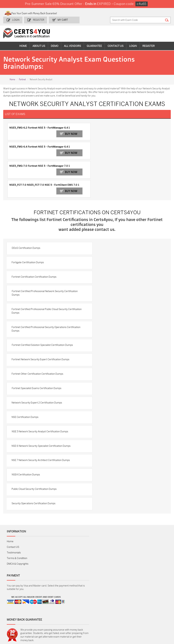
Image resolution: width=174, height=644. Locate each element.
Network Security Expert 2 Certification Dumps (37, 366)
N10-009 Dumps (72, 612)
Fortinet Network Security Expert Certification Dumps (41, 322)
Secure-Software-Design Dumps (153, 622)
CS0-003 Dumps (45, 612)
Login (16, 20)
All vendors (72, 46)
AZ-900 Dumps (151, 601)
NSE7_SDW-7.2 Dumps (151, 614)
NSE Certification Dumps (25, 381)
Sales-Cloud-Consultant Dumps (46, 603)
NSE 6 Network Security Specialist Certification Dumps (42, 411)
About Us (39, 46)
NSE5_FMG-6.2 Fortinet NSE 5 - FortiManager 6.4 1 (40, 128)
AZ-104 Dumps (17, 612)
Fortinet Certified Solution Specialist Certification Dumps (43, 307)
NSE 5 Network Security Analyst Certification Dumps (40, 396)
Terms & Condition (17, 525)
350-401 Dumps (152, 607)
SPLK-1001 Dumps (100, 607)
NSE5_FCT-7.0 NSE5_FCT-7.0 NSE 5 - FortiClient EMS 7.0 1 (125, 145)
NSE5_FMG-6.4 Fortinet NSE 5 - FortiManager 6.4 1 (120, 128)
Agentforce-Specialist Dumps (126, 622)
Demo (55, 46)
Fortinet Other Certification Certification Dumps (38, 337)
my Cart (62, 20)
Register (38, 20)
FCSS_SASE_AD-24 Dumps (73, 622)
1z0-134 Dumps (98, 601)
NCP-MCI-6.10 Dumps (97, 622)
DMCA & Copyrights (18, 530)
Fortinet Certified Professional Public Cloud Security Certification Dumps (40, 273)
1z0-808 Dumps (72, 601)
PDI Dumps (122, 601)
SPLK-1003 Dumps (127, 607)
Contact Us (116, 46)
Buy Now (69, 133)
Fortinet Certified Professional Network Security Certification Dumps (45, 255)
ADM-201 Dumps (19, 601)
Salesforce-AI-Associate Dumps (126, 614)
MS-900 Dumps (72, 607)
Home (23, 46)
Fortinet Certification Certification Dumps (34, 238)
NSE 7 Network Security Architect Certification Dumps (41, 425)
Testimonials (14, 519)
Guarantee (94, 46)
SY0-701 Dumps (98, 612)
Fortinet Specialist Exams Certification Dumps (37, 352)
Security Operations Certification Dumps (34, 470)
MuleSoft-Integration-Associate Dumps (45, 624)
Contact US (13, 513)
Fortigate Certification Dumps (28, 223)
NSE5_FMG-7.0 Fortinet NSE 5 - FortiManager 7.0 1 (40, 145)
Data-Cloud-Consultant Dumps (19, 622)
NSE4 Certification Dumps (26, 440)
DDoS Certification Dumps (26, 209)
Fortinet (22, 79)
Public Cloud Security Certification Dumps (35, 455)
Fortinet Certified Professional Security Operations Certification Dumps (40, 291)
